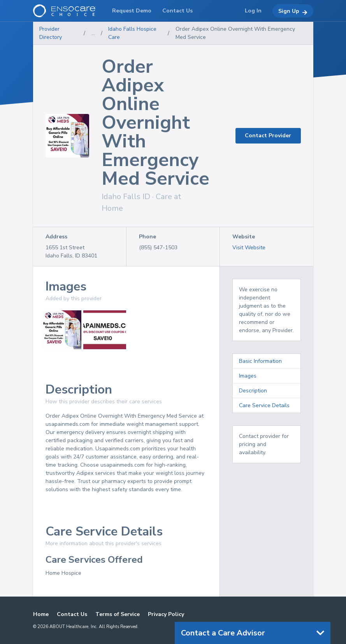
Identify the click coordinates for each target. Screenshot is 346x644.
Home (41, 614)
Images (248, 376)
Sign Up (293, 11)
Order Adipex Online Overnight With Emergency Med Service (235, 33)
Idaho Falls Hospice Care (132, 33)
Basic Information (260, 361)
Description (253, 391)
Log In (253, 11)
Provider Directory (51, 33)
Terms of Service (118, 614)
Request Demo (132, 11)
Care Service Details (264, 405)
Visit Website (249, 248)
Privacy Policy (166, 614)
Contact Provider (268, 136)
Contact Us (72, 614)
